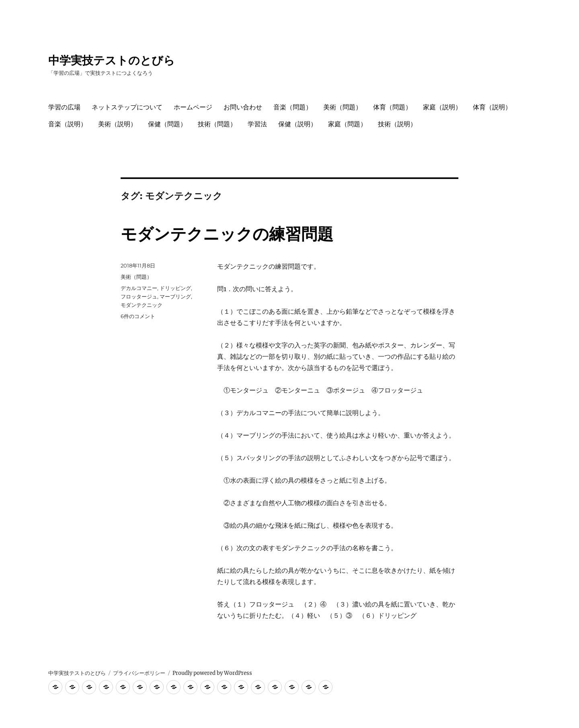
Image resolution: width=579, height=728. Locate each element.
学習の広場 (64, 107)
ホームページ (193, 107)
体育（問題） (392, 107)
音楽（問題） (293, 107)
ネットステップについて (127, 107)
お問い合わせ (243, 107)
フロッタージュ (139, 296)
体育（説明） (492, 107)
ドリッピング (175, 288)
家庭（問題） (347, 124)
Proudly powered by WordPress (212, 673)
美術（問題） (343, 107)
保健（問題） (167, 124)
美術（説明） (117, 124)
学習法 (257, 124)
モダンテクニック (142, 305)
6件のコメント (138, 316)
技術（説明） (397, 124)
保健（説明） (298, 124)
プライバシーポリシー (139, 673)
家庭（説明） (442, 107)
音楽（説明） (68, 124)
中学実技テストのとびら (112, 60)
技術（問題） (217, 124)
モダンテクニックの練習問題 (227, 234)
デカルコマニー (139, 288)
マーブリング (175, 296)
